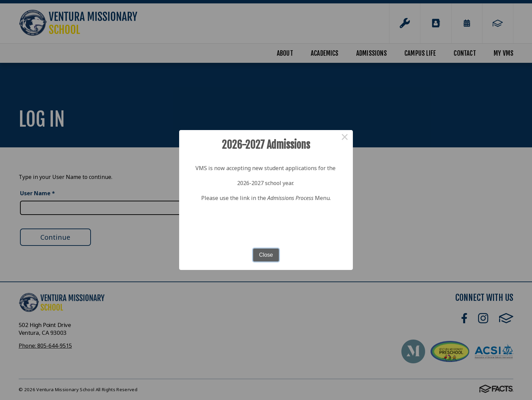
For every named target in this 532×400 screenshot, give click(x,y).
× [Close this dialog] (345, 138)
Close (266, 255)
